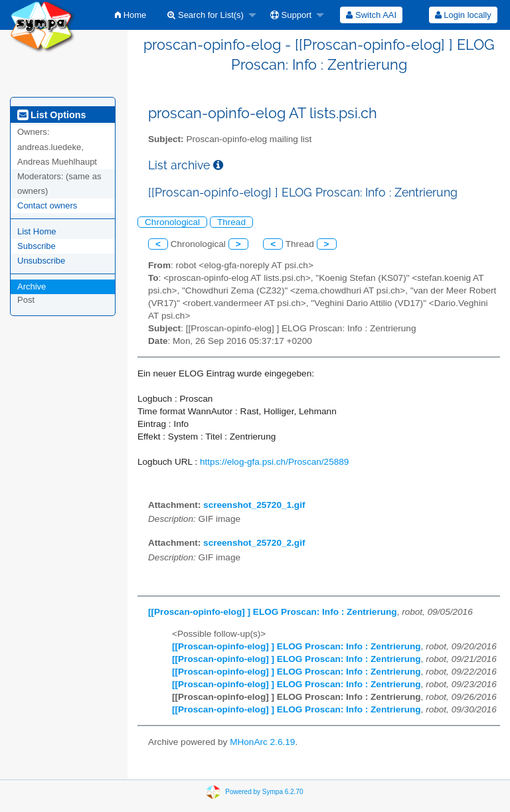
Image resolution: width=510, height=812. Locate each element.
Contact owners (47, 205)
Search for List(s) (206, 15)
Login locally (463, 15)
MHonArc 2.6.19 (262, 742)
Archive (32, 286)
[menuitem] (130, 15)
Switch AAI (371, 15)
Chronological (172, 222)
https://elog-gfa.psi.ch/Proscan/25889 (274, 462)
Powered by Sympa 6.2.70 (264, 792)
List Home (37, 231)
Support (291, 15)
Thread (231, 222)
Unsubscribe (41, 261)
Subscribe (37, 246)
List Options (51, 115)
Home (130, 15)
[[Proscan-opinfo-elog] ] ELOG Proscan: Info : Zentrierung (273, 612)
